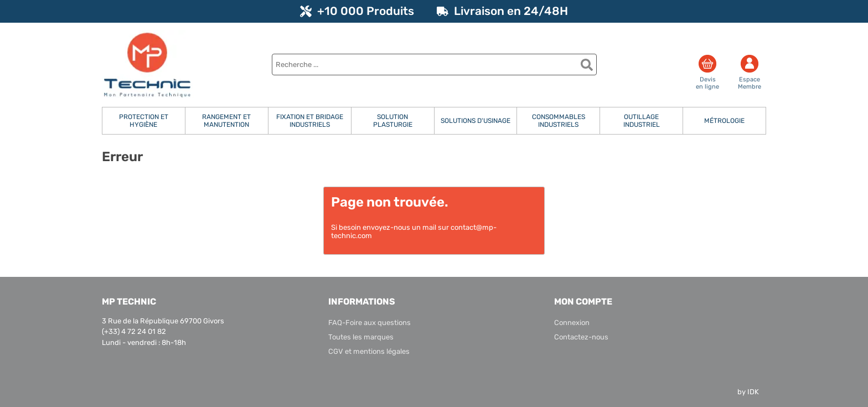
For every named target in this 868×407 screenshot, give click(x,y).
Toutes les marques (361, 337)
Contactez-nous (581, 337)
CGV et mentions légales (369, 351)
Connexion (572, 323)
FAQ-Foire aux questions (370, 323)
